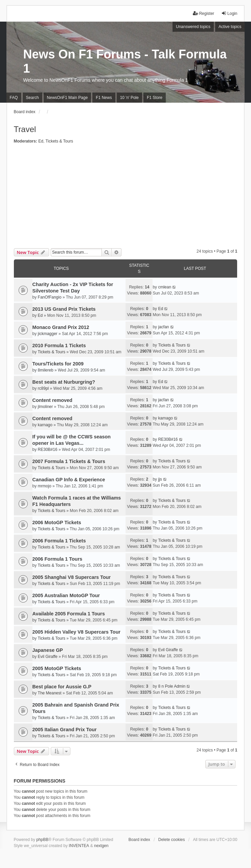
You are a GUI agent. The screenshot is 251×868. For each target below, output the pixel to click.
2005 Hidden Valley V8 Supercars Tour (76, 632)
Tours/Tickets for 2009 (58, 364)
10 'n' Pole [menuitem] (129, 98)
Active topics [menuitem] (230, 27)
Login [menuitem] (229, 13)
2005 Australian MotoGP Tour (66, 595)
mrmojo (45, 486)
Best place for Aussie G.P (62, 687)
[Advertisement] (126, 198)
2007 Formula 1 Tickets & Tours (69, 461)
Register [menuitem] (203, 13)
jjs (160, 479)
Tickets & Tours (59, 141)
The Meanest (50, 693)
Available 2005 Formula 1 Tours (69, 614)
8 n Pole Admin (172, 686)
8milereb (46, 370)
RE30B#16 (48, 450)
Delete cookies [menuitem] (172, 840)
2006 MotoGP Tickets (57, 522)
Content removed (52, 400)
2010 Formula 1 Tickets (59, 346)
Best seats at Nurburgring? (64, 382)
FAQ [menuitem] (14, 98)
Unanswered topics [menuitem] (193, 27)
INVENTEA (79, 846)
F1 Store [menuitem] (155, 98)
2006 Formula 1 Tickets (59, 541)
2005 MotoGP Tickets (57, 668)
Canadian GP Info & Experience (69, 480)
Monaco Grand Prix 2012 (61, 327)
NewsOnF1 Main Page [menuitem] (67, 98)
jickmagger (48, 334)
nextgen (101, 846)
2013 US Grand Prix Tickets (64, 309)
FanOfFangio (50, 297)
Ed (41, 141)
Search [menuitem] (32, 98)
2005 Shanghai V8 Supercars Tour (72, 577)
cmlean (165, 287)
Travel (25, 129)
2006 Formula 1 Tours (58, 559)
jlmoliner (45, 407)
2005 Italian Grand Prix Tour (65, 730)
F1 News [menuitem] (104, 98)
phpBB (42, 840)
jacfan (163, 327)
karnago (45, 425)
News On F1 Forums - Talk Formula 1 (125, 61)
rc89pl (43, 388)
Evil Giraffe (48, 657)
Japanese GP (48, 650)
